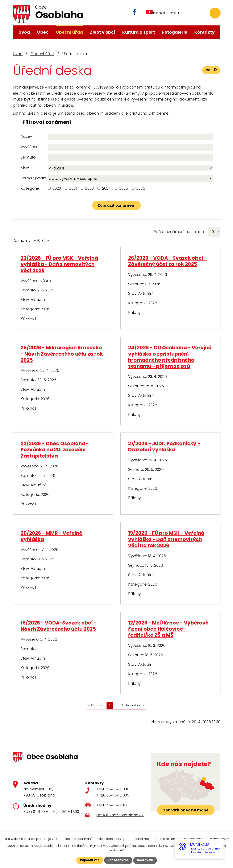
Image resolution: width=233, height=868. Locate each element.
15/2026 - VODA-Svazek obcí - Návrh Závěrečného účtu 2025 (59, 626)
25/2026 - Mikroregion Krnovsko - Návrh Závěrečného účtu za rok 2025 (62, 354)
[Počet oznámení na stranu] (214, 232)
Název (26, 136)
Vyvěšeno (30, 147)
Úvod (24, 32)
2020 (57, 188)
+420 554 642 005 (113, 795)
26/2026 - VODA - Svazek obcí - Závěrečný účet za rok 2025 (168, 261)
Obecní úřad (69, 32)
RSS (211, 70)
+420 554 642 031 (112, 789)
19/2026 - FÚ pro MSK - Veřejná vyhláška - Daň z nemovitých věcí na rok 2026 (166, 539)
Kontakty (205, 32)
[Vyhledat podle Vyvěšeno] (130, 147)
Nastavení (146, 860)
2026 (141, 188)
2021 (73, 188)
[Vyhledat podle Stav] (130, 168)
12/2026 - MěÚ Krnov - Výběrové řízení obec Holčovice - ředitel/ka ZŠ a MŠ (168, 629)
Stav (25, 167)
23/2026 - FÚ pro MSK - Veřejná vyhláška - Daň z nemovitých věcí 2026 (59, 264)
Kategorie (30, 188)
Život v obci (103, 32)
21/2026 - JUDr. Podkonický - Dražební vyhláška (164, 446)
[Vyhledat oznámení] (117, 205)
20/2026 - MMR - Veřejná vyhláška (52, 536)
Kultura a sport (139, 32)
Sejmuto (28, 157)
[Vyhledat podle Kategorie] (49, 188)
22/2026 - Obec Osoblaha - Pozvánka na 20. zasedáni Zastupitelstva (55, 450)
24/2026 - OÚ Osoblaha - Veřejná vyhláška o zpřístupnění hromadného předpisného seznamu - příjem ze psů (170, 357)
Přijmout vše (89, 860)
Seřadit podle (33, 178)
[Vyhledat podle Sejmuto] (130, 158)
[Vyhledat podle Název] (130, 137)
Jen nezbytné (118, 860)
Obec (43, 32)
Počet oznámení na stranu (179, 232)
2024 (107, 188)
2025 (124, 188)
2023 (90, 188)
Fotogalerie (175, 32)
